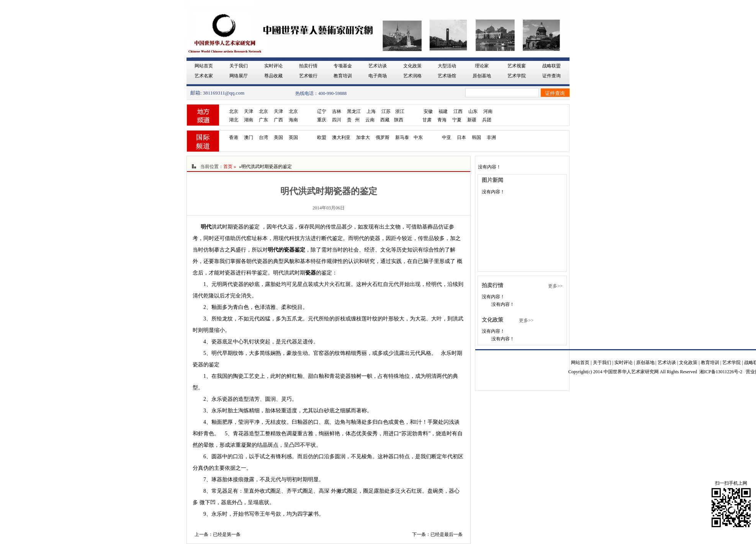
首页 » (230, 167)
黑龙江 (354, 111)
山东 (473, 111)
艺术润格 (412, 76)
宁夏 (457, 120)
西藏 (385, 120)
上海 (371, 111)
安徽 (428, 111)
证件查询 (551, 76)
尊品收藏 (273, 76)
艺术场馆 (447, 76)
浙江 (400, 111)
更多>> (555, 286)
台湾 (263, 137)
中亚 (447, 137)
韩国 (476, 137)
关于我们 (239, 66)
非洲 (491, 137)
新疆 (472, 120)
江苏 (386, 111)
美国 (278, 137)
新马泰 (402, 137)
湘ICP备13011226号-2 (721, 372)
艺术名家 (204, 76)
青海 (442, 120)
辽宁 (322, 111)
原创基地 (482, 76)
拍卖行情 (308, 66)
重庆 (322, 120)
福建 (443, 111)
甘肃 (427, 120)
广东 (263, 120)
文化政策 (412, 66)
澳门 (249, 137)
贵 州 (353, 120)
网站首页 (204, 66)
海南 (293, 120)
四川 (337, 120)
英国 (293, 137)
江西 (458, 111)
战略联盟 (551, 66)
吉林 (337, 111)
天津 (249, 111)
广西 (278, 120)
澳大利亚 (341, 137)
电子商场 (378, 76)
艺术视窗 (517, 66)
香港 (234, 137)
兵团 (487, 120)
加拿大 (363, 137)
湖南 (249, 120)
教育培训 (343, 76)
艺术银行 (308, 76)
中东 (418, 137)
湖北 (234, 120)
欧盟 (322, 137)
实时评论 (273, 66)
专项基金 (343, 66)
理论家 (482, 66)
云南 (370, 120)
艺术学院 (517, 76)
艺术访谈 (378, 66)
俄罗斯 (383, 137)
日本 (461, 137)
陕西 (399, 120)
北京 (234, 111)
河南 (488, 111)
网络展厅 (239, 76)
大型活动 (447, 66)
